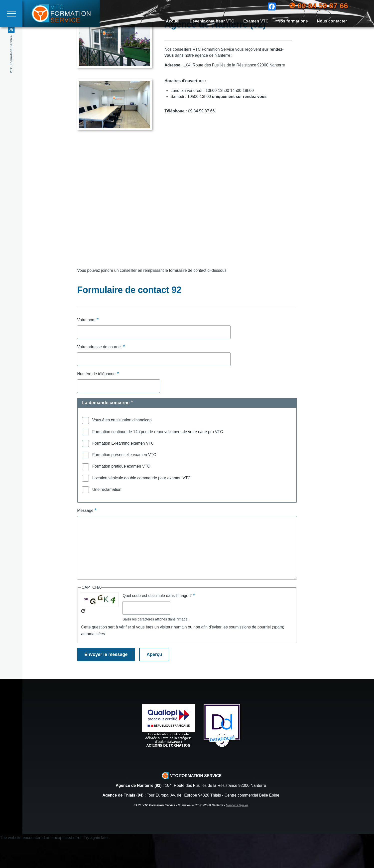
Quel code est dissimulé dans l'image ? (157, 623)
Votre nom (86, 347)
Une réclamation (107, 516)
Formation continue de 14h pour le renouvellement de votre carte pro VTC (158, 459)
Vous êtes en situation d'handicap (122, 447)
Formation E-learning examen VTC (123, 470)
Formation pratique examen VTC (121, 493)
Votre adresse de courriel (99, 374)
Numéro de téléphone (96, 401)
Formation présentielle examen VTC (124, 482)
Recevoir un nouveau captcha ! (83, 638)
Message (85, 537)
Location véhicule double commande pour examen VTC (141, 505)
